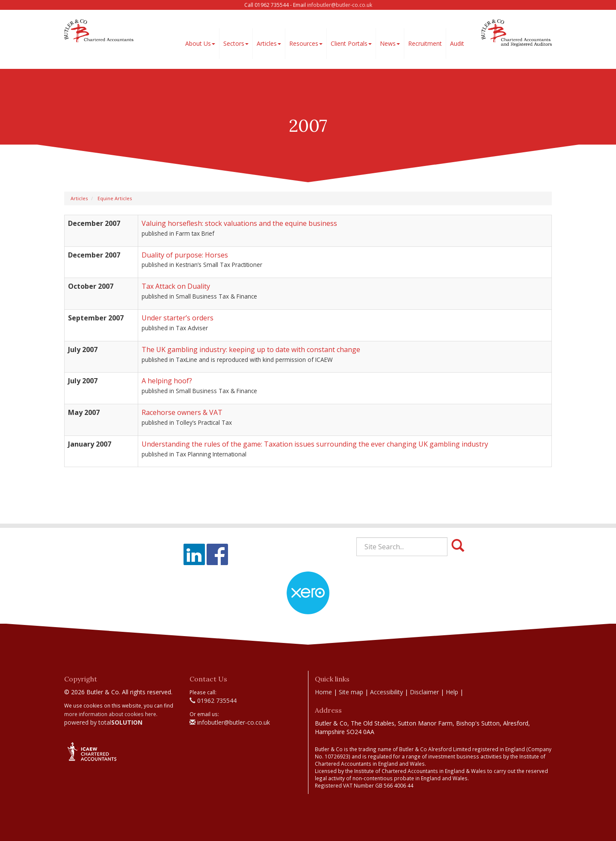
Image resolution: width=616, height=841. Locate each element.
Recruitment (425, 43)
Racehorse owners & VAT (182, 412)
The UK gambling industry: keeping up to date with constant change (251, 349)
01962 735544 (213, 700)
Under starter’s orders (178, 318)
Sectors (236, 43)
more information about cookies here (110, 714)
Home (323, 692)
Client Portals (351, 43)
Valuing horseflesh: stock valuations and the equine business (239, 223)
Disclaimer (424, 692)
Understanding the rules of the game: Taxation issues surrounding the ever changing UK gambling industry (315, 444)
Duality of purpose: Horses (185, 255)
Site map (351, 692)
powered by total (103, 722)
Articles (269, 43)
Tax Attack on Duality (176, 286)
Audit (457, 43)
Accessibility (386, 692)
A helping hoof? (167, 381)
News (390, 43)
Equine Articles (115, 198)
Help (452, 692)
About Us (200, 43)
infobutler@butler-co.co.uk (340, 5)
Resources (306, 43)
